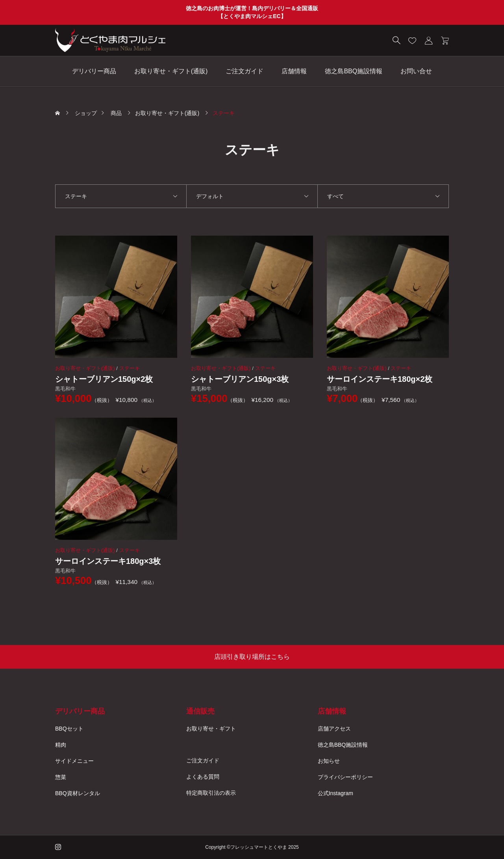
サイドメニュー (74, 761)
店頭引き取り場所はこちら (252, 657)
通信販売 (200, 711)
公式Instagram (335, 793)
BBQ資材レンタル (78, 793)
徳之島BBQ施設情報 (354, 71)
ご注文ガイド (245, 71)
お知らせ (329, 761)
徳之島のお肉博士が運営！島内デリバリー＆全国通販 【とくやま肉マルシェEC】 (252, 12)
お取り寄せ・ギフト (211, 729)
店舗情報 (294, 71)
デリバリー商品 (94, 71)
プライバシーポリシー (345, 777)
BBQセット (69, 729)
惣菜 (61, 777)
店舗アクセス (334, 729)
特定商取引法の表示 (211, 793)
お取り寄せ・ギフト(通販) (171, 71)
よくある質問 (203, 777)
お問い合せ (416, 71)
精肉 (61, 745)
